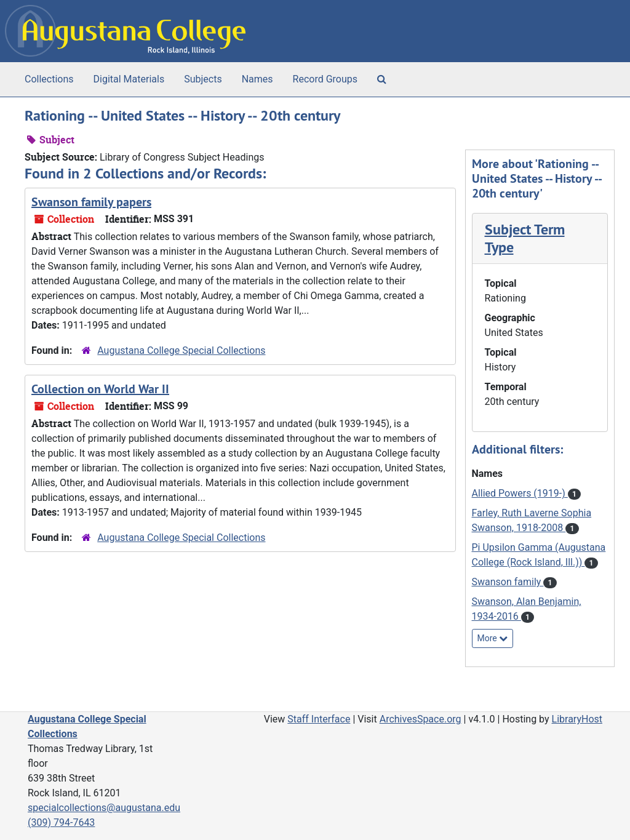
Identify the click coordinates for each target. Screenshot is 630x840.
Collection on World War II (100, 389)
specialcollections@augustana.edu (104, 808)
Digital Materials (129, 79)
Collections (49, 79)
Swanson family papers (91, 202)
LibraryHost (577, 719)
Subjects (203, 79)
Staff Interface (319, 719)
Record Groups (325, 79)
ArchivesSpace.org (421, 719)
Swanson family (508, 582)
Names (257, 79)
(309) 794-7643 (61, 822)
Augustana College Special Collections (181, 350)
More (493, 638)
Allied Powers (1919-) (520, 493)
